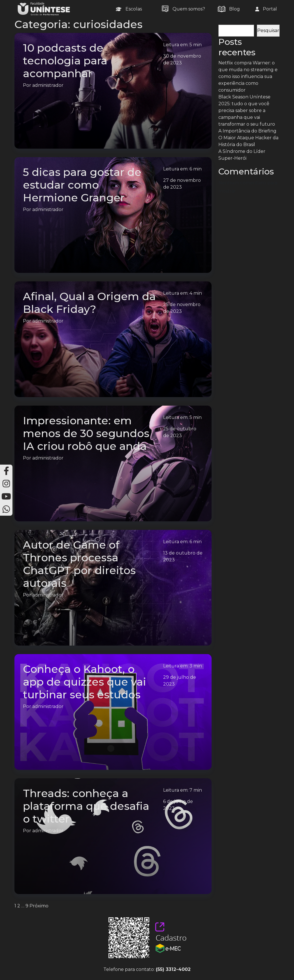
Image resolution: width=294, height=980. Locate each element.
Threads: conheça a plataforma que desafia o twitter (86, 806)
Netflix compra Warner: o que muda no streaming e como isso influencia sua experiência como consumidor (248, 76)
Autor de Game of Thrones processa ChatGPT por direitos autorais (79, 564)
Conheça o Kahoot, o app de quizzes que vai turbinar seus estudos (85, 682)
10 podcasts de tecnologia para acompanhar (65, 61)
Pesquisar (229, 21)
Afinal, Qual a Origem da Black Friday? (89, 303)
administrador (48, 85)
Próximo (39, 906)
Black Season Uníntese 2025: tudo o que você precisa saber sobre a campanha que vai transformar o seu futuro (247, 110)
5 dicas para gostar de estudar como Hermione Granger (82, 185)
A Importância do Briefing (247, 131)
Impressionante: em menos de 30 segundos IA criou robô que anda (86, 433)
